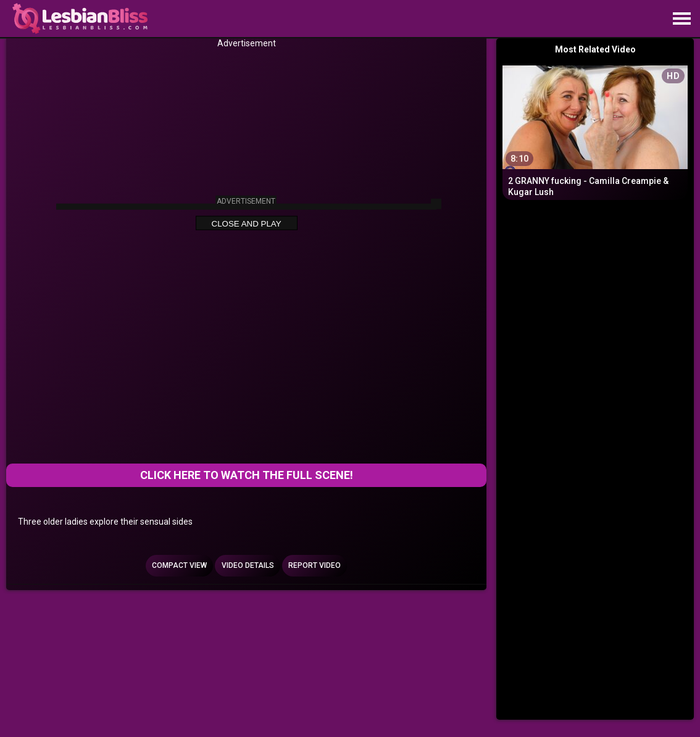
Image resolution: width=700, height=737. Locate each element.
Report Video (315, 565)
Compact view (179, 565)
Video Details (248, 565)
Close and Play (247, 224)
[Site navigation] (681, 19)
